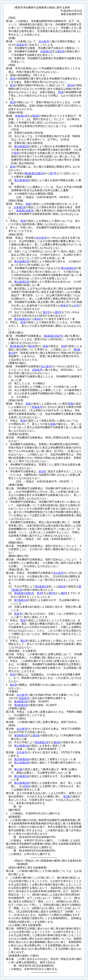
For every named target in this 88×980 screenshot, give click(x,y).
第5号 (58, 312)
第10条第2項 (22, 146)
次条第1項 (46, 51)
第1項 (24, 641)
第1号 (46, 312)
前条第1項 (21, 116)
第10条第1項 (22, 319)
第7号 (53, 173)
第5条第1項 (17, 346)
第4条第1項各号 (53, 336)
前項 (12, 79)
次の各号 (44, 41)
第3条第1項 (42, 586)
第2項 (71, 85)
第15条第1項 (22, 776)
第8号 (64, 593)
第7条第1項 (21, 600)
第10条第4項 (22, 759)
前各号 (65, 306)
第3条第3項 (21, 705)
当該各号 (21, 45)
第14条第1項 (22, 261)
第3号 (40, 593)
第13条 (18, 769)
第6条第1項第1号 (35, 173)
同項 (61, 92)
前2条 (67, 796)
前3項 (42, 471)
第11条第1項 (22, 763)
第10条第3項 (22, 180)
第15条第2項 (22, 783)
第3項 (61, 51)
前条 (28, 204)
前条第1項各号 (25, 211)
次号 (76, 306)
